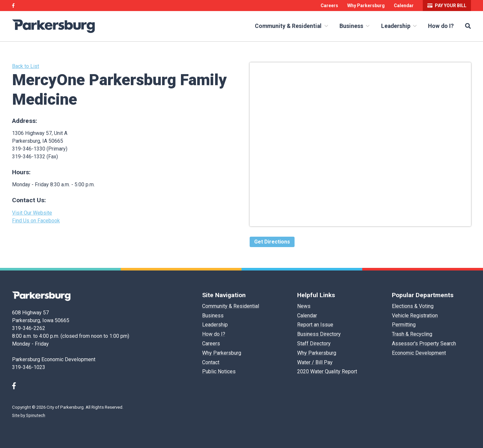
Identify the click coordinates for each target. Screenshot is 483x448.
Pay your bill (447, 6)
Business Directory (319, 334)
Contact (211, 362)
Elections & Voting (413, 306)
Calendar (404, 6)
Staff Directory (314, 343)
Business (354, 26)
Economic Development (419, 353)
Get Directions (272, 242)
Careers (329, 6)
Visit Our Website (32, 213)
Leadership (399, 26)
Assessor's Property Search (424, 343)
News (304, 306)
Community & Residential (291, 26)
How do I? (441, 26)
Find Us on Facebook (36, 221)
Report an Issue (315, 325)
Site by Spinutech (29, 415)
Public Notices (219, 371)
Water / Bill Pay (315, 362)
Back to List (26, 66)
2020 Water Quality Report (327, 371)
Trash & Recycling (412, 334)
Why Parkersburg (366, 6)
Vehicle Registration (415, 316)
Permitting (404, 325)
